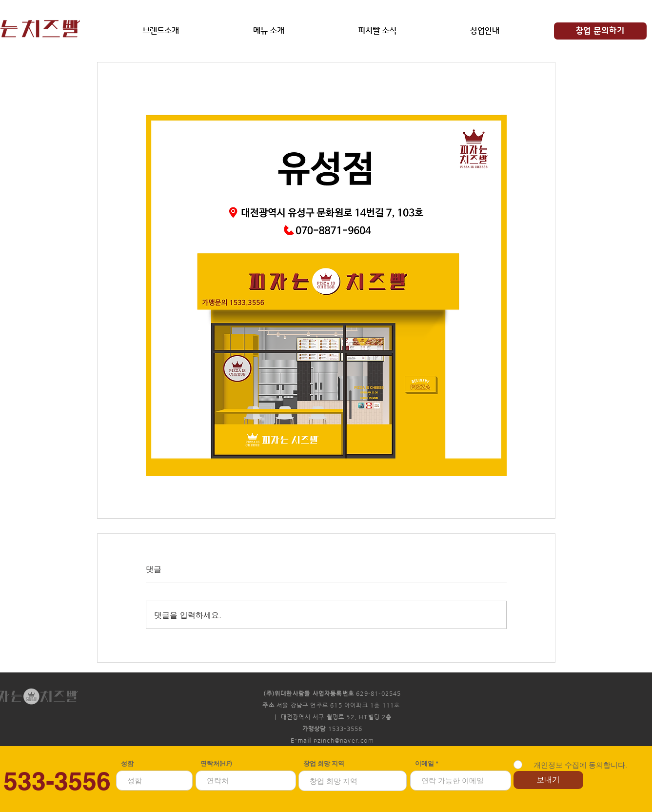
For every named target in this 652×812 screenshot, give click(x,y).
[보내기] (548, 780)
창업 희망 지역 (324, 763)
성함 (127, 763)
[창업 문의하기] (600, 31)
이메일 (425, 763)
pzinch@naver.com (344, 740)
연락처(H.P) (216, 763)
